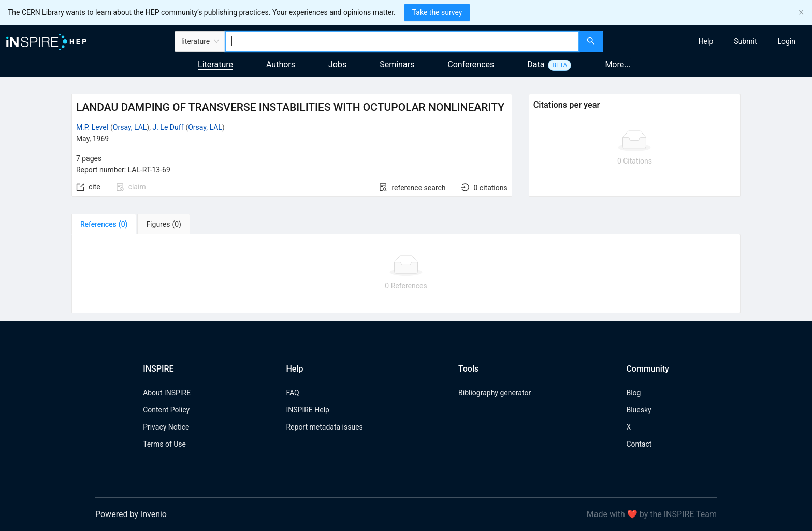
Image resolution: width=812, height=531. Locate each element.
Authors (281, 64)
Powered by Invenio (131, 514)
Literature (215, 64)
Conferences (471, 64)
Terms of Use (164, 444)
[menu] (709, 41)
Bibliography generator (495, 393)
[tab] (104, 224)
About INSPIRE (167, 393)
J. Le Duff (168, 127)
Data (536, 64)
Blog (633, 393)
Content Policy (166, 410)
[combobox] (402, 41)
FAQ (292, 393)
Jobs (337, 64)
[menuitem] (706, 41)
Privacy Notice (166, 427)
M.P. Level (92, 127)
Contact (639, 444)
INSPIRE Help (307, 410)
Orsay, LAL (130, 127)
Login (786, 41)
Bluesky (639, 410)
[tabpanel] (406, 274)
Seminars (397, 64)
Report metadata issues (324, 427)
